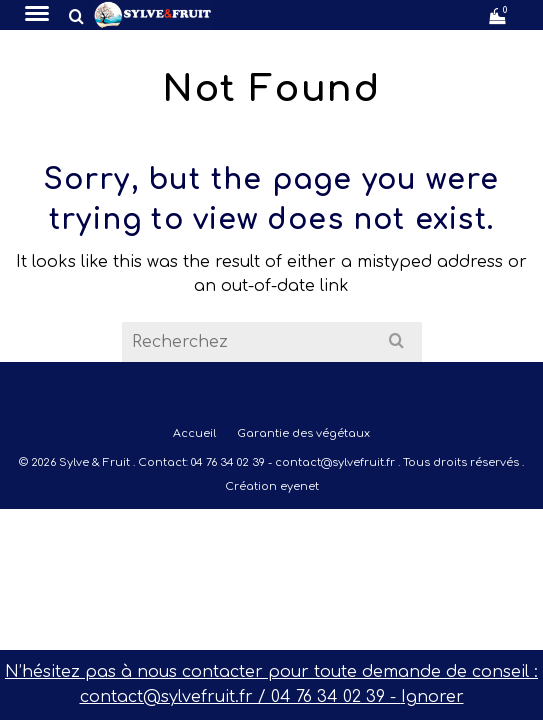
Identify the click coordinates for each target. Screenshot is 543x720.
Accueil (194, 433)
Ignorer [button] (432, 697)
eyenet (299, 486)
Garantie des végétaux (303, 433)
